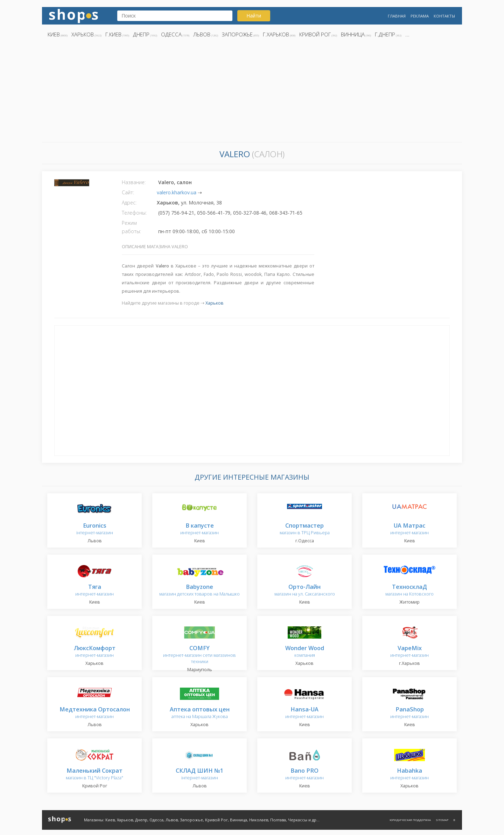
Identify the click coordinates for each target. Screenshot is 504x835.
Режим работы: (131, 227)
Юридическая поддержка (410, 820)
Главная (397, 16)
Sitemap (442, 820)
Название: (134, 182)
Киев (54, 34)
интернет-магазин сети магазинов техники (199, 655)
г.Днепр (385, 34)
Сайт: (128, 192)
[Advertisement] (252, 92)
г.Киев (113, 34)
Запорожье (237, 34)
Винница (353, 34)
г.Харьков (276, 34)
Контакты (444, 16)
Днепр (141, 34)
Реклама (420, 16)
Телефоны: (134, 213)
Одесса (171, 34)
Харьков (83, 34)
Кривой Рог (315, 34)
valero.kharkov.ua (177, 192)
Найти (254, 16)
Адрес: (129, 203)
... (407, 34)
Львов (202, 34)
